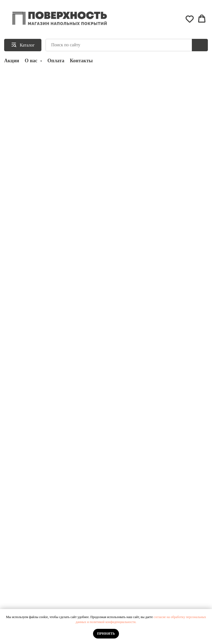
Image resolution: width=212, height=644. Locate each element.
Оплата (56, 61)
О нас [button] (31, 61)
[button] (190, 19)
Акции (12, 61)
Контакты (81, 61)
